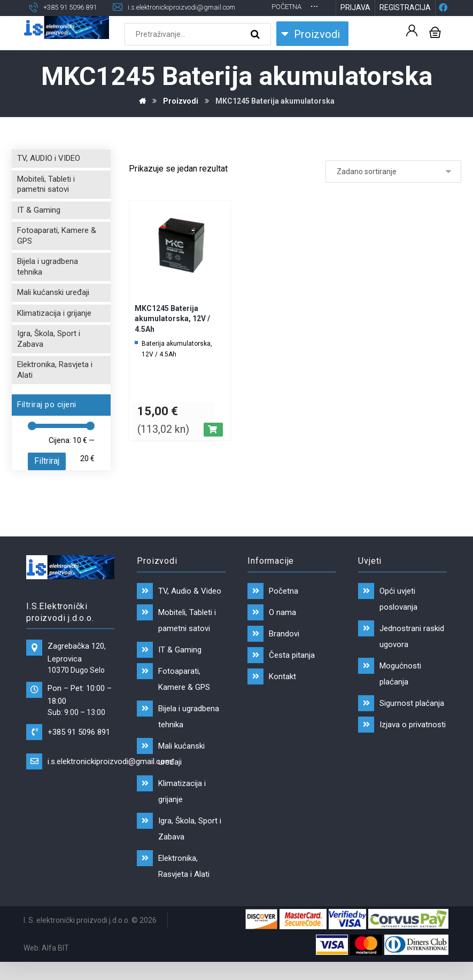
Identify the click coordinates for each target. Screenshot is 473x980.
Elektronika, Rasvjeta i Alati (55, 388)
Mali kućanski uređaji (53, 310)
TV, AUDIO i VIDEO (49, 176)
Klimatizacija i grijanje (54, 331)
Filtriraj (47, 479)
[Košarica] (435, 49)
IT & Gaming (39, 228)
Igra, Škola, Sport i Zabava (49, 357)
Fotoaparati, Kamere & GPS (57, 254)
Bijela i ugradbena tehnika (48, 285)
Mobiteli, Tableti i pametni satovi (46, 203)
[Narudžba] (393, 190)
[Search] (257, 52)
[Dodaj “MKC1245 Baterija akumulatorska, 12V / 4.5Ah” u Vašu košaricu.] (213, 448)
